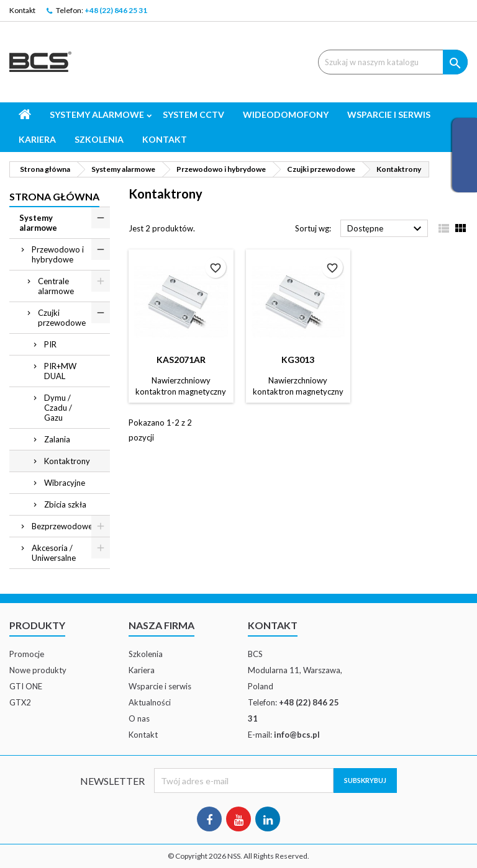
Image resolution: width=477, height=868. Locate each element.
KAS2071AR (181, 360)
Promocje (27, 654)
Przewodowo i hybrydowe (58, 254)
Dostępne (386, 229)
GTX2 (20, 702)
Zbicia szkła (65, 504)
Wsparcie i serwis (389, 114)
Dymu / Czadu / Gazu (58, 408)
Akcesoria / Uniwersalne (54, 553)
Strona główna (54, 196)
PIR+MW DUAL (60, 371)
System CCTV (193, 114)
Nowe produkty (38, 670)
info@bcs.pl (297, 735)
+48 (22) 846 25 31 (116, 10)
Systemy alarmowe (97, 114)
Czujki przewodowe (62, 318)
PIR (50, 344)
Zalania (57, 439)
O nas (139, 718)
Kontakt (22, 10)
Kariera (37, 139)
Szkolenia (99, 139)
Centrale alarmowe (56, 286)
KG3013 (298, 360)
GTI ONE (26, 686)
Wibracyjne (65, 483)
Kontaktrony (67, 461)
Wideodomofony (286, 114)
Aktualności (150, 702)
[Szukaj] (393, 62)
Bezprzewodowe (62, 526)
